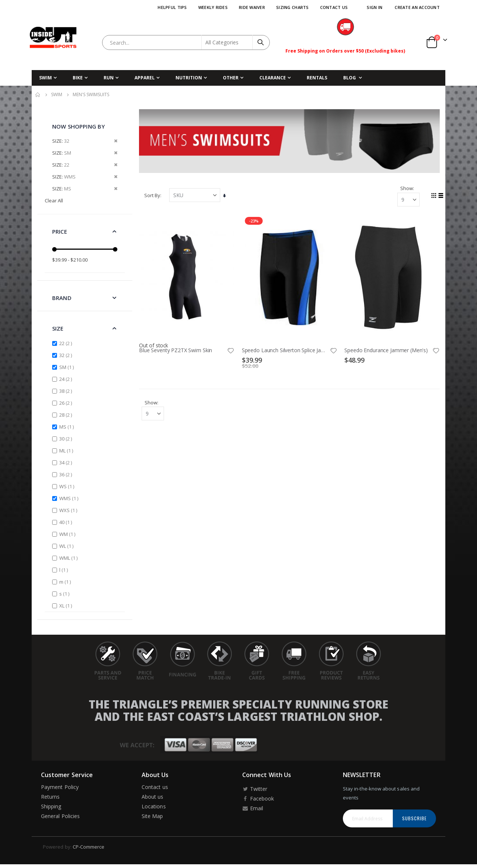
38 (67, 391)
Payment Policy (60, 787)
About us (153, 797)
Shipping (51, 806)
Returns (50, 797)
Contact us (155, 787)
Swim (57, 95)
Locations (154, 806)
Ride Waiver (252, 7)
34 (67, 462)
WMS (70, 498)
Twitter (255, 789)
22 (67, 343)
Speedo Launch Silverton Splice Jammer (286, 350)
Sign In (375, 7)
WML (69, 558)
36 (67, 474)
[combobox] (186, 42)
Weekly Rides (213, 7)
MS (67, 427)
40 (67, 522)
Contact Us (334, 7)
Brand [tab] (62, 298)
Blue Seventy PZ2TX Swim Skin (176, 350)
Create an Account (417, 7)
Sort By (153, 195)
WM (68, 534)
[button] (231, 350)
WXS (69, 510)
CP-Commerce (89, 847)
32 (67, 355)
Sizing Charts (293, 7)
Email (253, 808)
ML (67, 450)
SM (67, 367)
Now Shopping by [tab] (78, 126)
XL (67, 605)
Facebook (258, 798)
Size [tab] (58, 328)
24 (67, 379)
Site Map (152, 816)
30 (67, 438)
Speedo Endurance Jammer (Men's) (386, 350)
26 (67, 403)
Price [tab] (60, 231)
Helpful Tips (172, 7)
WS (68, 486)
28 (67, 415)
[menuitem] (353, 78)
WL (67, 546)
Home (38, 95)
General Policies (60, 816)
